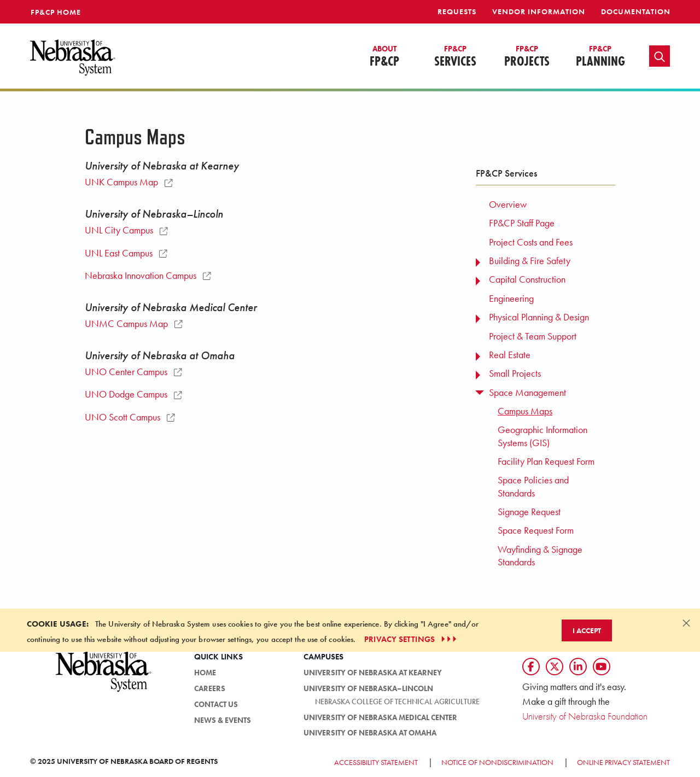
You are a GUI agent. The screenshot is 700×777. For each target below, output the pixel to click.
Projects (527, 57)
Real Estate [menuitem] (510, 355)
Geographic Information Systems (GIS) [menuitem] (542, 436)
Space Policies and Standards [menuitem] (533, 486)
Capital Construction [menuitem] (527, 279)
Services (455, 57)
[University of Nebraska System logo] (104, 678)
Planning (600, 57)
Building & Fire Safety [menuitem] (530, 261)
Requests (457, 11)
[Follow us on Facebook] (531, 667)
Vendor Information (539, 11)
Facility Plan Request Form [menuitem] (546, 461)
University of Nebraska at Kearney (373, 673)
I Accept (587, 630)
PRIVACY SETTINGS (412, 639)
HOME (205, 673)
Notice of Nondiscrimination (497, 762)
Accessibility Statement (376, 762)
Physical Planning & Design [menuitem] (539, 317)
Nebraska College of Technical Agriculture (397, 702)
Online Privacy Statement (623, 762)
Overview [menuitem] (508, 205)
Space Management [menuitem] (527, 393)
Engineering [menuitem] (511, 299)
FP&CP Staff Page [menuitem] (522, 223)
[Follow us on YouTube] (602, 667)
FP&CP (384, 57)
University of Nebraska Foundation (585, 716)
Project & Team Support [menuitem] (533, 336)
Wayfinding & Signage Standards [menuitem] (540, 556)
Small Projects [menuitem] (515, 373)
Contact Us (216, 704)
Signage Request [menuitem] (529, 512)
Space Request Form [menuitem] (536, 530)
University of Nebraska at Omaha (370, 733)
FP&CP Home (56, 12)
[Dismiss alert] (686, 623)
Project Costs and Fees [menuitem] (531, 242)
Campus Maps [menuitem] (525, 411)
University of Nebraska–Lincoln (368, 688)
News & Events (223, 720)
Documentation (636, 11)
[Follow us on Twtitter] (555, 667)
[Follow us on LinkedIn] (578, 667)
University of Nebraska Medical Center (380, 717)
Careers (210, 688)
